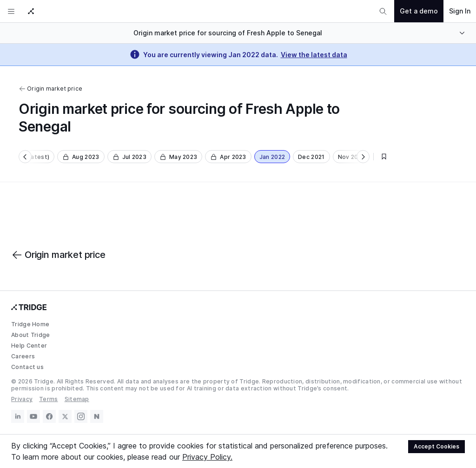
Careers (23, 356)
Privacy (22, 399)
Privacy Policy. (207, 457)
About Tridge (31, 335)
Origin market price (50, 89)
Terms (49, 399)
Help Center (29, 346)
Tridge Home (30, 324)
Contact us (27, 367)
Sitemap (77, 399)
